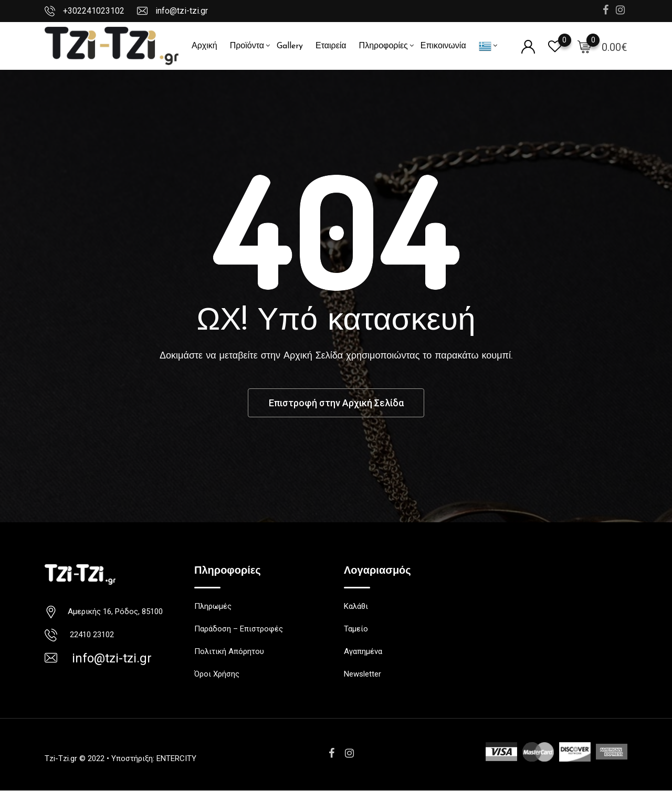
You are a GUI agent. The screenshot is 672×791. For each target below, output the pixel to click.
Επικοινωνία (443, 46)
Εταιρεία (331, 46)
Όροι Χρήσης (217, 674)
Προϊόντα (247, 46)
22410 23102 (90, 635)
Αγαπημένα (363, 652)
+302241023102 (94, 11)
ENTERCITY (176, 759)
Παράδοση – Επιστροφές (239, 629)
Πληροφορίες (384, 46)
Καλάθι (356, 607)
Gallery (290, 46)
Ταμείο (356, 629)
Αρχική (204, 46)
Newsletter (363, 674)
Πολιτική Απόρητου (229, 652)
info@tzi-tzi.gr (182, 11)
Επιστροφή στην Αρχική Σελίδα (336, 403)
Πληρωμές (213, 607)
